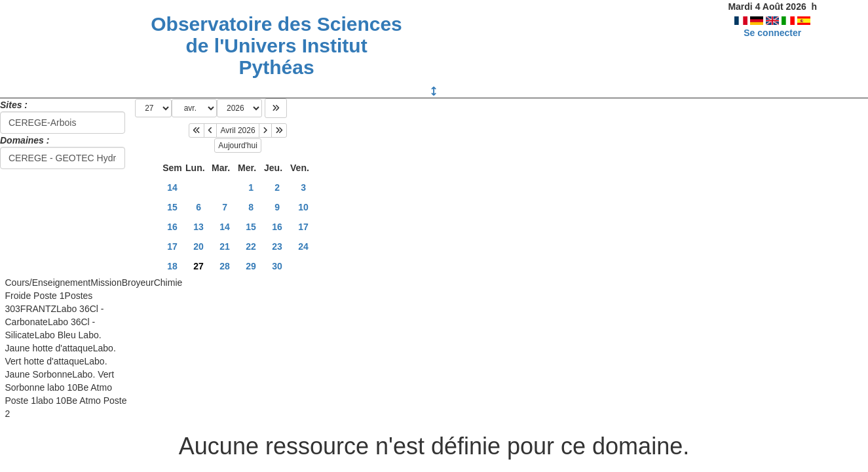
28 (225, 266)
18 (172, 266)
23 (277, 246)
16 (172, 227)
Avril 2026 (237, 130)
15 (172, 207)
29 (251, 266)
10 (303, 207)
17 (303, 227)
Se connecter (772, 33)
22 (251, 246)
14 (172, 187)
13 (198, 227)
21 (225, 246)
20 (198, 246)
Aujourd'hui (238, 146)
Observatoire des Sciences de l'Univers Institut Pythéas (276, 46)
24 (303, 246)
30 (277, 266)
